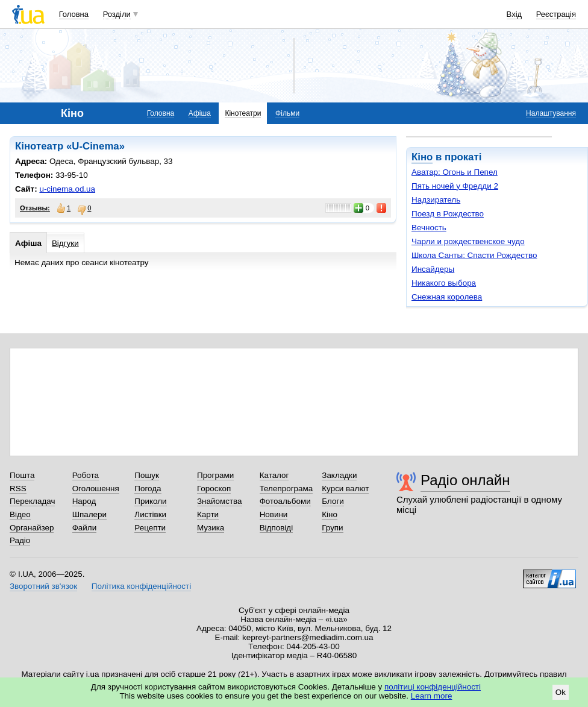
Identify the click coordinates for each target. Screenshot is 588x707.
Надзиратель (436, 200)
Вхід (514, 14)
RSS (18, 489)
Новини (274, 514)
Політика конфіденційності (141, 586)
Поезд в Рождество (448, 214)
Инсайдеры (433, 269)
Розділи (117, 14)
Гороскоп (214, 489)
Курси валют (345, 489)
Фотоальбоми (285, 501)
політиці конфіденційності (433, 687)
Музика (211, 528)
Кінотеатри (243, 113)
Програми (215, 475)
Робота (86, 475)
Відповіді (277, 528)
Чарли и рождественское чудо (468, 241)
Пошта (22, 475)
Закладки (339, 475)
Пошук (147, 475)
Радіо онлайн (465, 480)
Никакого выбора (444, 283)
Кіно (422, 157)
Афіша (200, 113)
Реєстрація (556, 14)
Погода (148, 489)
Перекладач (32, 501)
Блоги (333, 501)
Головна (74, 14)
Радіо (20, 540)
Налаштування (551, 113)
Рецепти (150, 528)
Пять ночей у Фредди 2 (455, 186)
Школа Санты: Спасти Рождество (474, 255)
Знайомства (220, 501)
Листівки (150, 514)
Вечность (429, 228)
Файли (85, 528)
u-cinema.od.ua (67, 189)
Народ (84, 501)
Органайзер (32, 528)
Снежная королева (447, 297)
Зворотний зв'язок (43, 586)
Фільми (287, 113)
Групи (332, 528)
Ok (561, 692)
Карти (208, 514)
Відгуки (65, 243)
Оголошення (96, 489)
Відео (20, 514)
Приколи (150, 501)
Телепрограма (286, 489)
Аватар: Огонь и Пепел (455, 172)
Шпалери (89, 514)
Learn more (432, 696)
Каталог (274, 475)
